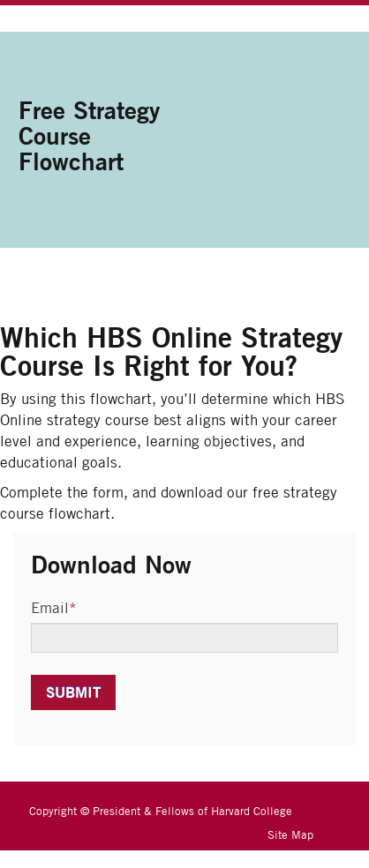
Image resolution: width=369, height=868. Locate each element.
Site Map (290, 834)
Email (54, 608)
